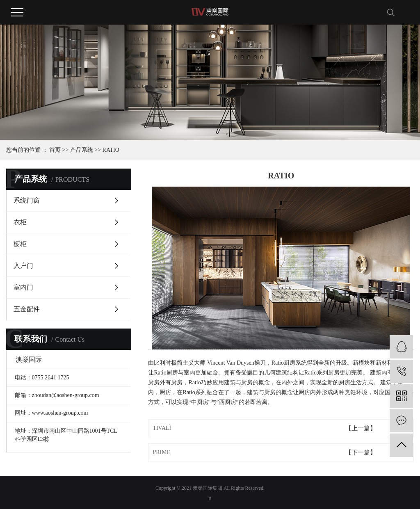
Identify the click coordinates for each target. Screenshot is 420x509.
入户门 (23, 266)
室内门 (23, 287)
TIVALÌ (162, 428)
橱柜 (20, 244)
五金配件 (27, 309)
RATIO (111, 150)
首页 (55, 150)
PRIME (161, 452)
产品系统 (82, 150)
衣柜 (20, 222)
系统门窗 (27, 200)
